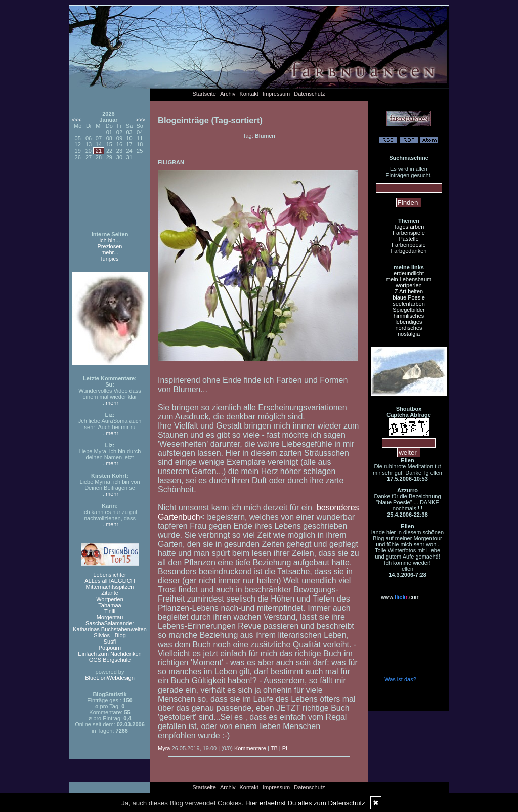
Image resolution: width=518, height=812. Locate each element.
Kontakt (249, 94)
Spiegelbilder (409, 310)
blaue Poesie (409, 297)
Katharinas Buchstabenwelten (110, 629)
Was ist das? (400, 679)
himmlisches (409, 316)
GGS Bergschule (110, 660)
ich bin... (110, 240)
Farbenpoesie (408, 245)
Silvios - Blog (110, 635)
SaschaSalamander (110, 623)
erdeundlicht (409, 273)
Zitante (110, 593)
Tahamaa (110, 605)
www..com (400, 597)
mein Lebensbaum (409, 279)
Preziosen (110, 246)
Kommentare (250, 748)
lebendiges (408, 322)
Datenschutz (309, 94)
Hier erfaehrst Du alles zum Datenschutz (305, 803)
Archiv (228, 94)
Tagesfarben (409, 227)
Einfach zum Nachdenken (110, 654)
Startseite (204, 94)
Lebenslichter (110, 575)
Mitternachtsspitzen (110, 587)
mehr (112, 403)
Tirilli (110, 611)
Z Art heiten (409, 291)
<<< (77, 120)
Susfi (110, 642)
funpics (110, 259)
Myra (164, 748)
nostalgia (409, 334)
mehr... (110, 252)
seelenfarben (409, 304)
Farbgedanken (409, 251)
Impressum (276, 94)
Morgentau (110, 617)
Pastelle (408, 239)
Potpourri (110, 648)
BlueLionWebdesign (110, 678)
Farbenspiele (409, 233)
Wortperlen (110, 599)
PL (286, 748)
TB (274, 748)
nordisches (408, 328)
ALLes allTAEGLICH (110, 581)
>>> (140, 120)
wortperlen (408, 285)
